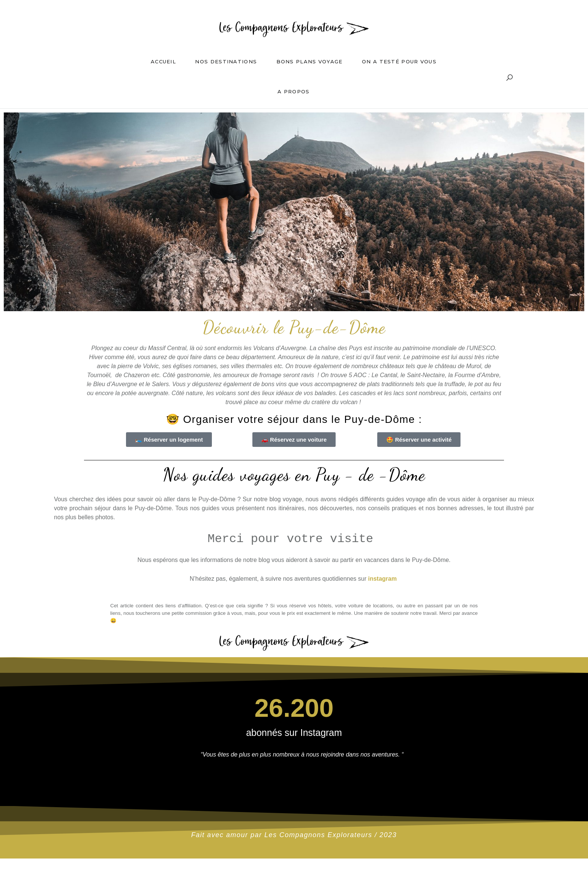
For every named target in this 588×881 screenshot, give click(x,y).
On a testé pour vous (399, 61)
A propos (293, 91)
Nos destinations (226, 61)
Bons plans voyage (310, 61)
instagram (382, 579)
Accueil (163, 61)
